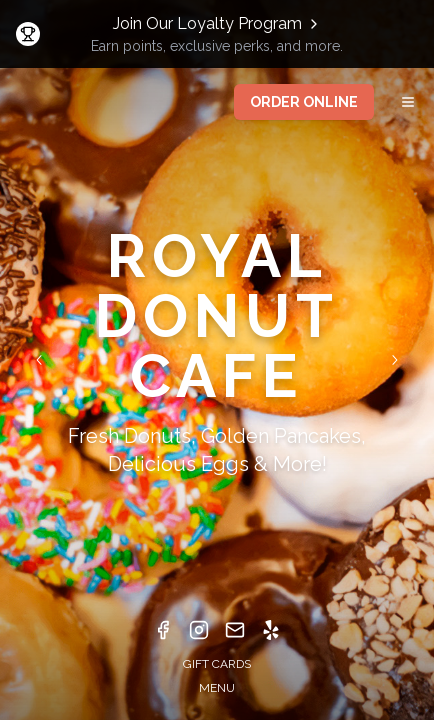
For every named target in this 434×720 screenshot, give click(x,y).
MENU (217, 688)
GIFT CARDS (217, 664)
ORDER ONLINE (304, 102)
